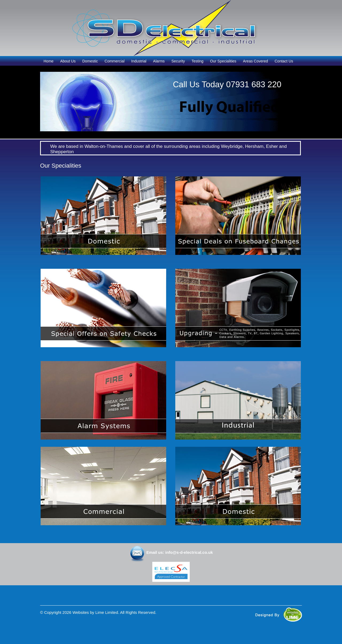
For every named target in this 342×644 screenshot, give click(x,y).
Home (48, 61)
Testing (197, 61)
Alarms (159, 61)
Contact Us (284, 61)
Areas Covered (255, 61)
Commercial (114, 61)
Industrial (139, 61)
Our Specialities (223, 61)
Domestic (90, 61)
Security (178, 61)
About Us (68, 61)
